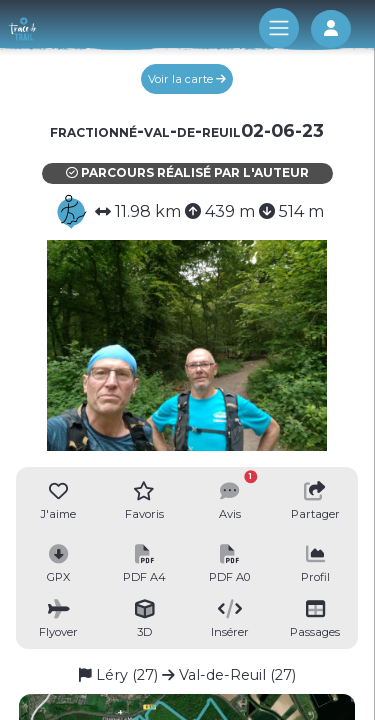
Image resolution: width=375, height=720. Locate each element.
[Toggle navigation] (279, 28)
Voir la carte (187, 79)
